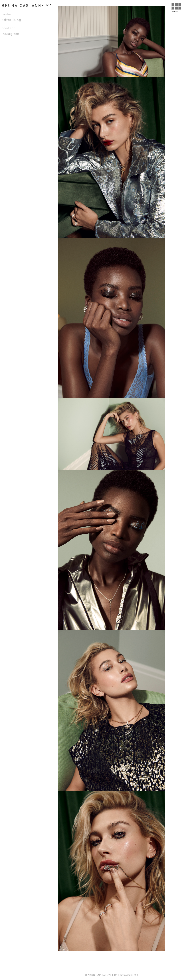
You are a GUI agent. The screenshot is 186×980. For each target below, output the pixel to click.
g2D (136, 975)
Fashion (8, 14)
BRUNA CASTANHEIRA (27, 6)
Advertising (12, 20)
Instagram (11, 34)
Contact (8, 28)
